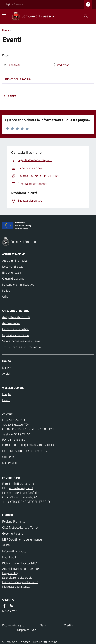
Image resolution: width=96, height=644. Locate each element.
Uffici (5, 296)
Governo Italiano (13, 533)
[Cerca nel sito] (84, 16)
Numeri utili (9, 463)
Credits (68, 625)
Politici (6, 290)
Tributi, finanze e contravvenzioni (23, 347)
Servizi (44, 625)
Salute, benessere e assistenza (21, 341)
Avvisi (6, 374)
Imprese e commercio (15, 335)
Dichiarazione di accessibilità (20, 563)
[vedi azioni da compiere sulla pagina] (60, 65)
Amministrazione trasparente (20, 569)
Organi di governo (13, 278)
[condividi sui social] (11, 65)
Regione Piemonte (14, 4)
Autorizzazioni (11, 323)
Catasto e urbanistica (15, 329)
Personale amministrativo (18, 284)
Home (6, 30)
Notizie (7, 368)
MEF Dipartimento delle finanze (22, 539)
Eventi (6, 400)
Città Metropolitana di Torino (20, 527)
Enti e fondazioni (13, 272)
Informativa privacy (14, 551)
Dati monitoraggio (13, 625)
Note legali (9, 557)
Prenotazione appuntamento (20, 582)
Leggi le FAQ (10, 573)
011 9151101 (23, 434)
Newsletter (9, 611)
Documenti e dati (13, 267)
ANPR (6, 545)
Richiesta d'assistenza (16, 587)
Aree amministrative (15, 261)
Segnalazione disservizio (17, 578)
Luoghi (6, 394)
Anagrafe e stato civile (16, 317)
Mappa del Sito (27, 630)
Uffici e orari (10, 457)
